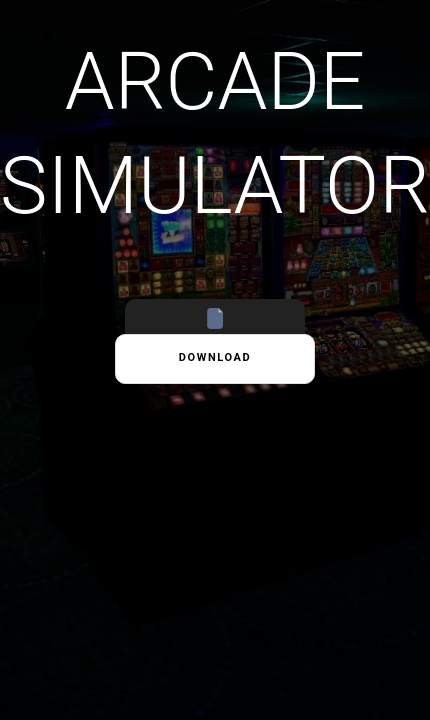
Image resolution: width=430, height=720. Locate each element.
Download (215, 357)
